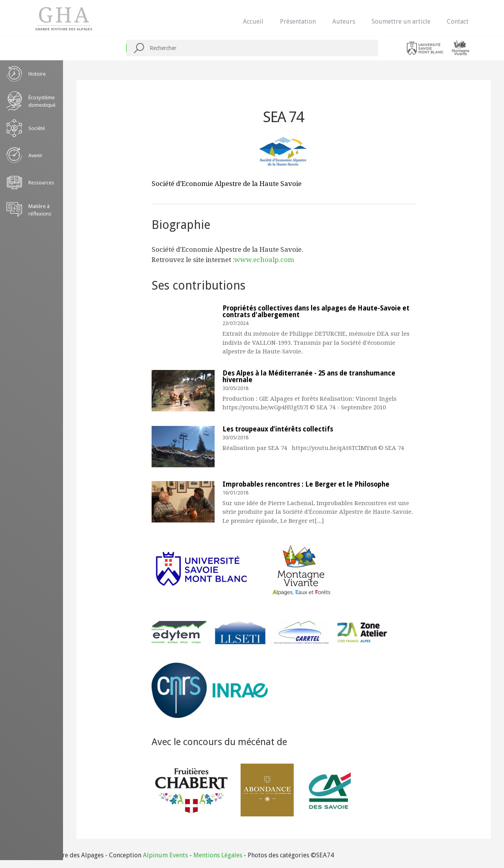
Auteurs (344, 21)
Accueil (253, 21)
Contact (458, 21)
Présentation (298, 21)
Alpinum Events (165, 855)
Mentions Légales (218, 855)
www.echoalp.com (264, 260)
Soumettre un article (401, 21)
